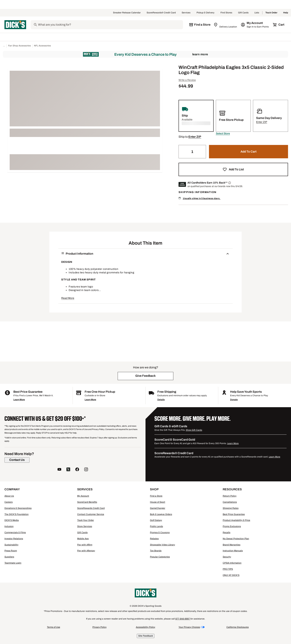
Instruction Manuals (233, 551)
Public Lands (156, 526)
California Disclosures (238, 627)
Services (186, 13)
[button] (223, 134)
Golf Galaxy (156, 520)
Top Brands (156, 551)
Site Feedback (146, 636)
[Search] (110, 25)
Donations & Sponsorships (18, 508)
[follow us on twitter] (68, 470)
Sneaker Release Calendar (127, 13)
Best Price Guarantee (234, 514)
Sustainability (11, 545)
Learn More (200, 54)
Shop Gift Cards (194, 430)
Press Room (11, 551)
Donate (234, 400)
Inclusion (9, 526)
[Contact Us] (17, 460)
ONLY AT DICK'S (231, 575)
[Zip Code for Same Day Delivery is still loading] (226, 25)
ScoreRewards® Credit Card (161, 13)
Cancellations (230, 502)
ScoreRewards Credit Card (91, 508)
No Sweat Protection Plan (236, 539)
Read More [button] (68, 298)
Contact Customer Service (91, 514)
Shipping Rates (231, 508)
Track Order (271, 13)
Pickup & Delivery (206, 13)
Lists (257, 13)
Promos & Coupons (160, 532)
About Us (9, 496)
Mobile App (83, 539)
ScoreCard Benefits (87, 502)
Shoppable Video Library (162, 545)
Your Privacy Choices (189, 627)
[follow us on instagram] (86, 470)
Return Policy (230, 496)
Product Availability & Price (236, 520)
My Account (83, 496)
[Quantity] (192, 152)
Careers (9, 502)
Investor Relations (14, 539)
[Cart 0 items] (279, 25)
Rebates (154, 539)
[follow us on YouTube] (59, 470)
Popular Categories (160, 557)
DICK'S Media (12, 520)
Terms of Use (54, 627)
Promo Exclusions (232, 526)
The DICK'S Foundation (17, 514)
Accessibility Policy (145, 627)
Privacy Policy (99, 627)
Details (161, 400)
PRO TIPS (228, 569)
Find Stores (226, 13)
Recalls (227, 532)
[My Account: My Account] (255, 25)
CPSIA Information (232, 563)
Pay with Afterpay (86, 551)
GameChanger (158, 508)
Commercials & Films (15, 532)
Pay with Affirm (85, 545)
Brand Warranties (232, 545)
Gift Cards (243, 13)
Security (227, 557)
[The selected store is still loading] (200, 25)
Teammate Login (13, 563)
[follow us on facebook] (77, 470)
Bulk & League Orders (161, 514)
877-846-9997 (183, 619)
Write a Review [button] (187, 80)
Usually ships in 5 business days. (200, 198)
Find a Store (156, 496)
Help (286, 13)
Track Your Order (86, 520)
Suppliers (9, 557)
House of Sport (158, 502)
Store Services (85, 526)
